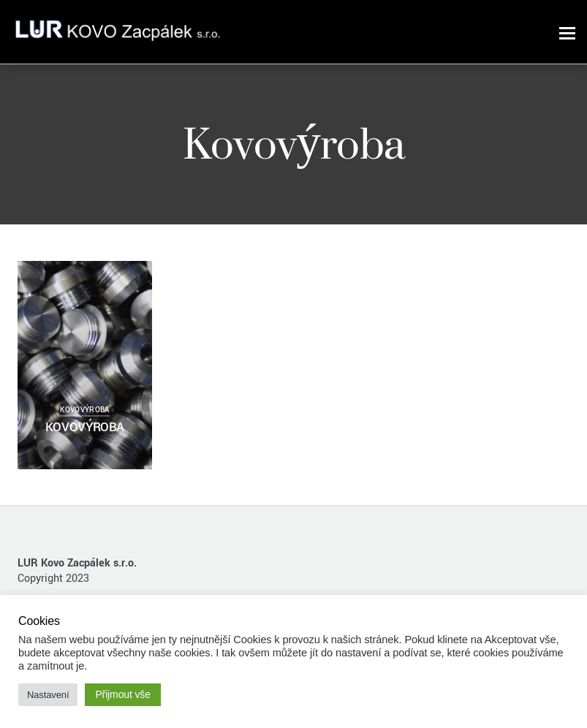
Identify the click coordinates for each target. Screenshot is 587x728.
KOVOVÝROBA (85, 427)
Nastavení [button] (48, 695)
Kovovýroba (84, 410)
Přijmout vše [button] (123, 694)
